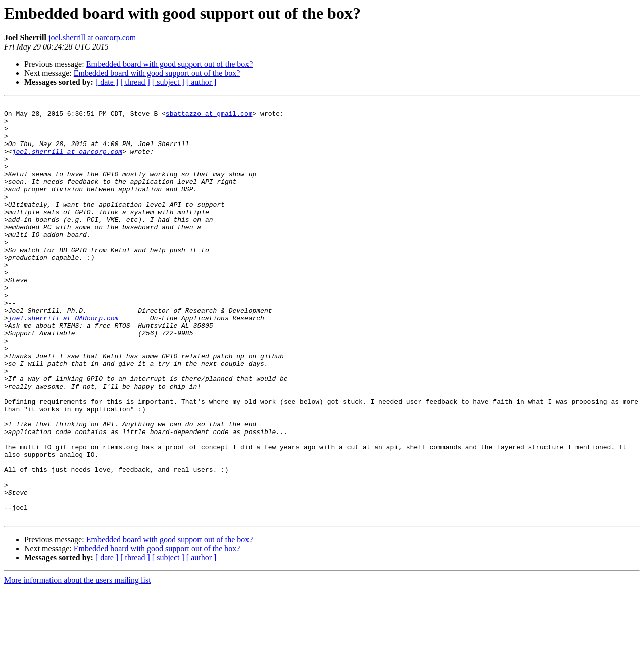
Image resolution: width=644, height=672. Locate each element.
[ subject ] (168, 82)
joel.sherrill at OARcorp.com (63, 362)
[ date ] (107, 82)
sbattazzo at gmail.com (209, 116)
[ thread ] (135, 82)
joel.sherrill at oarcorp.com (92, 38)
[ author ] (202, 82)
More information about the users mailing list (78, 663)
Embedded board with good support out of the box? (170, 64)
